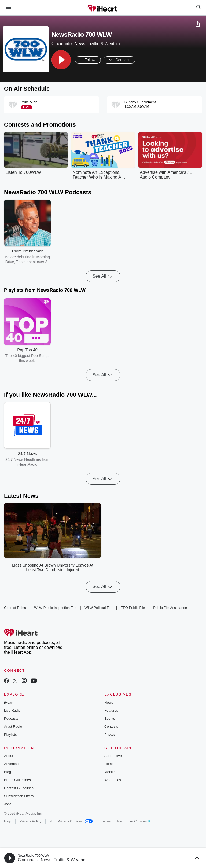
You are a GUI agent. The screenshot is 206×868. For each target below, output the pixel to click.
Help (8, 821)
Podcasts (11, 718)
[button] (61, 60)
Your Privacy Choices (71, 821)
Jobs (8, 804)
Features (111, 710)
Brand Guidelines (17, 780)
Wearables (113, 780)
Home (109, 764)
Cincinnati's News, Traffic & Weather (52, 860)
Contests (111, 727)
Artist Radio (13, 727)
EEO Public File (133, 608)
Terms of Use (111, 821)
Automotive (113, 756)
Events (110, 718)
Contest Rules (15, 608)
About (9, 756)
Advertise (11, 764)
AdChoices (140, 821)
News (109, 702)
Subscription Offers (19, 796)
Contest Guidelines (19, 788)
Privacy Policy (30, 821)
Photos (110, 735)
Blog (8, 772)
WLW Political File (98, 608)
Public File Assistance (170, 608)
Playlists (10, 735)
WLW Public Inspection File (55, 608)
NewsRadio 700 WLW (33, 856)
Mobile (109, 772)
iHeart (9, 702)
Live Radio (12, 710)
